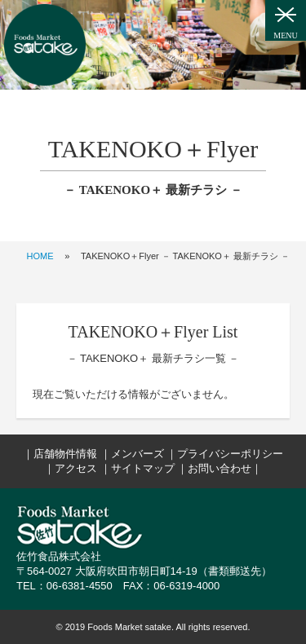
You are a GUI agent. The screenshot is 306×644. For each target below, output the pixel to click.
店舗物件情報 (65, 454)
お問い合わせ (220, 468)
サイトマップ (143, 468)
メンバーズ (137, 454)
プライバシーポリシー (230, 454)
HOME (40, 256)
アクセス (76, 468)
